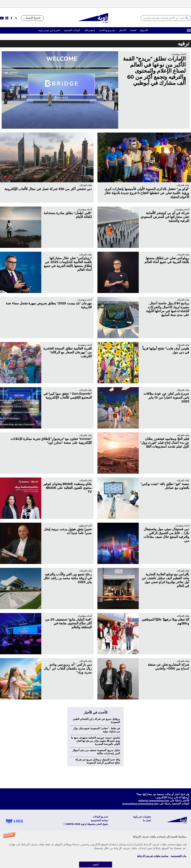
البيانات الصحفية (72, 30)
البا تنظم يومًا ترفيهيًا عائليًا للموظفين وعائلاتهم (165, 621)
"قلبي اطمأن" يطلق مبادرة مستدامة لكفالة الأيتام (68, 215)
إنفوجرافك (89, 30)
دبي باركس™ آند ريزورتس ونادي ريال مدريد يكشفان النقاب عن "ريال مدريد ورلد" (68, 668)
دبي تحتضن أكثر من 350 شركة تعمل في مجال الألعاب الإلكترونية (48, 189)
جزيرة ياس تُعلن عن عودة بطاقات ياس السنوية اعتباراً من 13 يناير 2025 (166, 397)
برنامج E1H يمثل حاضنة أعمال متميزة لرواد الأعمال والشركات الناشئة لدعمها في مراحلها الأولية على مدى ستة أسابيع (168, 309)
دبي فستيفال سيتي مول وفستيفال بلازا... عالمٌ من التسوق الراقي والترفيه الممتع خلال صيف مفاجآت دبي (166, 535)
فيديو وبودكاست (107, 30)
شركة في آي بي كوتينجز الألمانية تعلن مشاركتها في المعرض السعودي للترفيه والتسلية (165, 217)
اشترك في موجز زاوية (49, 30)
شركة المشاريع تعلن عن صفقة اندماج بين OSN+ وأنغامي (168, 667)
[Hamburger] (189, 30)
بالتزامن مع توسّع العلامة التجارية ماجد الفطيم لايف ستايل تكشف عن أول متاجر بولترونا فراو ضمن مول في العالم (165, 580)
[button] (95, 849)
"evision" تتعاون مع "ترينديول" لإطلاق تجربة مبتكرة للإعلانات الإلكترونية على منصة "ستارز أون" (51, 441)
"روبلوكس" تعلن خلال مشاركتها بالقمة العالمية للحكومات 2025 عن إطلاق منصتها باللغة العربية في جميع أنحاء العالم (68, 264)
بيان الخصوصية (179, 856)
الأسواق (144, 30)
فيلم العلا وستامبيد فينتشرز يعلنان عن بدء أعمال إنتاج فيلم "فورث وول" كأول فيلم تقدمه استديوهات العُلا (165, 443)
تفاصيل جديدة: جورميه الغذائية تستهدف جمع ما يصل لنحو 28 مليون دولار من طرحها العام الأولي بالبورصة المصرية (95, 802)
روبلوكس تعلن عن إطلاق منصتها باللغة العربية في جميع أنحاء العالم (167, 260)
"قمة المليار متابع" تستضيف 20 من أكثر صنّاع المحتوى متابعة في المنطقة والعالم (68, 623)
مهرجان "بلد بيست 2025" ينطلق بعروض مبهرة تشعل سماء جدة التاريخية (49, 305)
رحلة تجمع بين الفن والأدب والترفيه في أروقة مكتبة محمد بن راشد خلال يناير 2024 (68, 578)
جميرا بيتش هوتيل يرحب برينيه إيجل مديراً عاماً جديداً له (68, 531)
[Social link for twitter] (16, 18)
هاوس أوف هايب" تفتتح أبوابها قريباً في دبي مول (166, 350)
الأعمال (123, 30)
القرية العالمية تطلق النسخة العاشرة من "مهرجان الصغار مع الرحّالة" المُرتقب (68, 352)
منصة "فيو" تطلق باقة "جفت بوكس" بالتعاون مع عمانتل (165, 486)
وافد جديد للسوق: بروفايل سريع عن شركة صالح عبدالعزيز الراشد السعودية (98, 822)
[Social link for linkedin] (7, 18)
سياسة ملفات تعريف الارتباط (153, 856)
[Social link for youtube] (2, 18)
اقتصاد (133, 30)
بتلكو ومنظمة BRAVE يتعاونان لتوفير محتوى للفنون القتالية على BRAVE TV (67, 488)
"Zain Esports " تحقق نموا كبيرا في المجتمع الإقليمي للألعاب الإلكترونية (68, 396)
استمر (95, 864)
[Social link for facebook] (11, 18)
